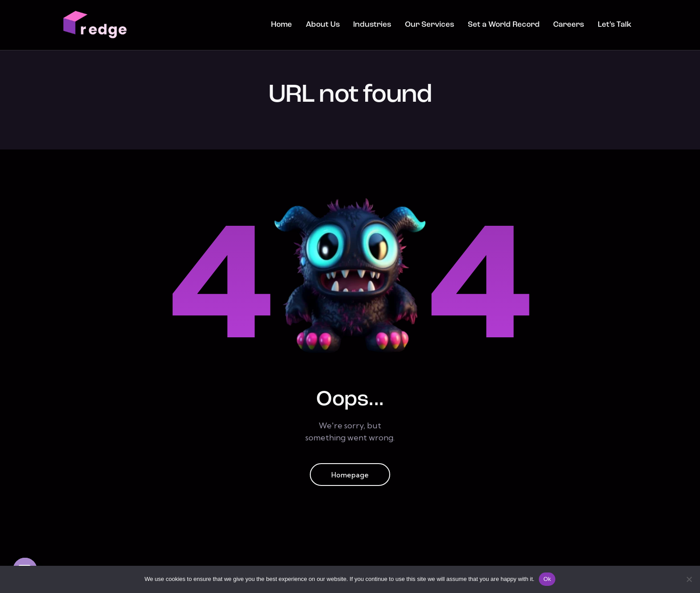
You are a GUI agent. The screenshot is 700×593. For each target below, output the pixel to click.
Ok (547, 579)
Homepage (350, 476)
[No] (689, 579)
